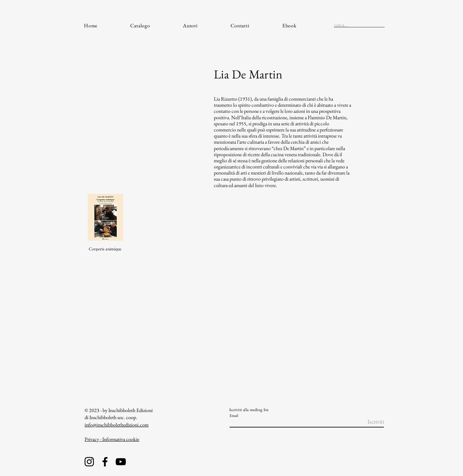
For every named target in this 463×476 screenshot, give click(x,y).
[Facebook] (105, 462)
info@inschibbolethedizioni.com (117, 425)
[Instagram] (89, 462)
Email (234, 416)
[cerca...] (349, 25)
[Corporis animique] (106, 249)
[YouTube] (121, 462)
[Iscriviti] (368, 422)
